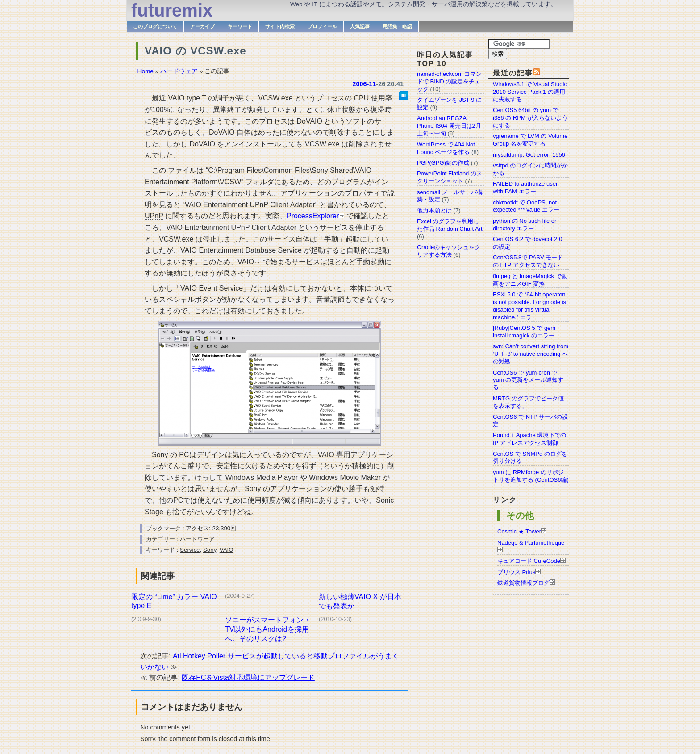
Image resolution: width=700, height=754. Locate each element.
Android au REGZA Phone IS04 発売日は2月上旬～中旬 (449, 126)
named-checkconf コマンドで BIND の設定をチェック (449, 81)
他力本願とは (434, 210)
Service (190, 550)
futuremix (172, 10)
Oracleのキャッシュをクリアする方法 (449, 251)
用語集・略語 (397, 26)
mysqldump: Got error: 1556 (529, 155)
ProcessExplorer (313, 216)
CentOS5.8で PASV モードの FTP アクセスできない (528, 261)
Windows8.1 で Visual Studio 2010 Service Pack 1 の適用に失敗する (530, 92)
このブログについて (155, 26)
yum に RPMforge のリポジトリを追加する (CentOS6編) (531, 476)
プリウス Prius (516, 572)
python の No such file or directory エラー (525, 225)
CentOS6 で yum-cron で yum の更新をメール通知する (528, 380)
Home (146, 71)
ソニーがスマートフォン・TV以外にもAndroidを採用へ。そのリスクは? (268, 629)
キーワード (240, 26)
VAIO (227, 550)
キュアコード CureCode (529, 561)
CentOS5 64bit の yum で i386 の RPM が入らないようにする (530, 118)
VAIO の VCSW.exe (196, 51)
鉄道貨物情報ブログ (523, 583)
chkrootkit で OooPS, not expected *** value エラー (526, 206)
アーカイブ (202, 26)
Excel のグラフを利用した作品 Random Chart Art (450, 225)
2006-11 (365, 84)
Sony (210, 550)
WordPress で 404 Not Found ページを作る (446, 148)
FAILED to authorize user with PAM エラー (525, 187)
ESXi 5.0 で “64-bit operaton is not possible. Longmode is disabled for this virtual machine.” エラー (529, 306)
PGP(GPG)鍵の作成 (443, 163)
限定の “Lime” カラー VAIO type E (174, 601)
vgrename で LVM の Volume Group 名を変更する (530, 140)
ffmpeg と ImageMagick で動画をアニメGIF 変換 (530, 280)
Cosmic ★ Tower (519, 531)
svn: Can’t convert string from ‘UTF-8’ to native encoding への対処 (531, 354)
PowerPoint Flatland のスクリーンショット (450, 177)
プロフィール (322, 26)
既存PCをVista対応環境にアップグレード (248, 677)
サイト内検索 (280, 26)
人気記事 (360, 26)
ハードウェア (179, 71)
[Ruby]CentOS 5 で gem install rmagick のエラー (524, 332)
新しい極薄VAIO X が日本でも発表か (360, 601)
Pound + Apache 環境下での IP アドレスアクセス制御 (529, 439)
